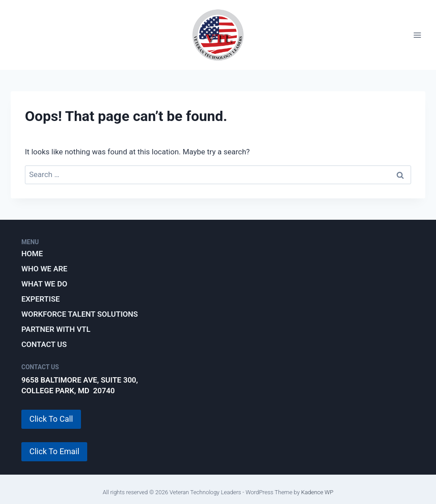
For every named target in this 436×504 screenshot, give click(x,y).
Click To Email (54, 451)
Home (32, 254)
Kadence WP (317, 492)
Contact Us (44, 344)
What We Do (44, 284)
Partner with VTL (56, 329)
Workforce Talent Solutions (80, 314)
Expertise (40, 299)
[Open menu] (417, 35)
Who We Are (44, 269)
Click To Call (51, 419)
